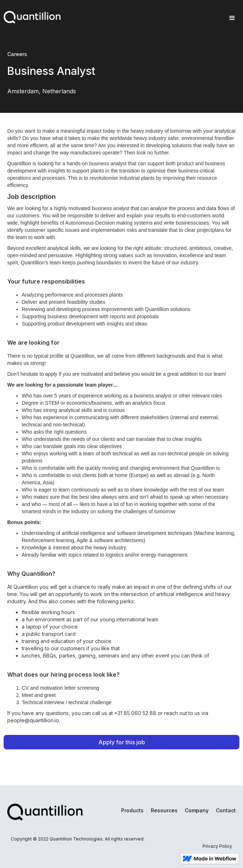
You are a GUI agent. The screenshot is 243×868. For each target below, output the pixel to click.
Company (197, 810)
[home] (30, 16)
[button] (232, 18)
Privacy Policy (217, 846)
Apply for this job (122, 742)
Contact (226, 810)
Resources (164, 810)
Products (132, 810)
